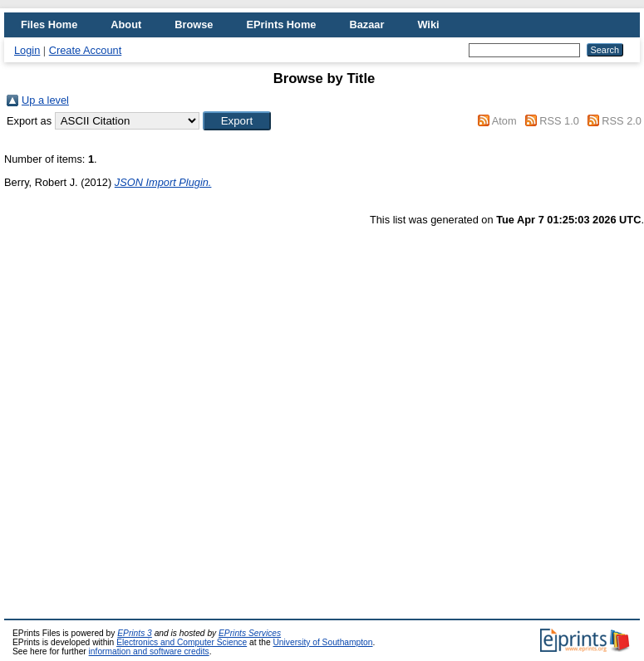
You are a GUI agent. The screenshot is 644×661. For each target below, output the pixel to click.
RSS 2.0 (622, 121)
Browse (194, 24)
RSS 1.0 (559, 121)
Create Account (86, 50)
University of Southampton (322, 642)
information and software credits (149, 651)
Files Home (49, 24)
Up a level (45, 100)
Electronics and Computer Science (182, 642)
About (126, 24)
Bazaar (366, 24)
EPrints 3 (135, 633)
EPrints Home (281, 24)
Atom (504, 121)
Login (27, 50)
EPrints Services (250, 633)
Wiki (428, 24)
